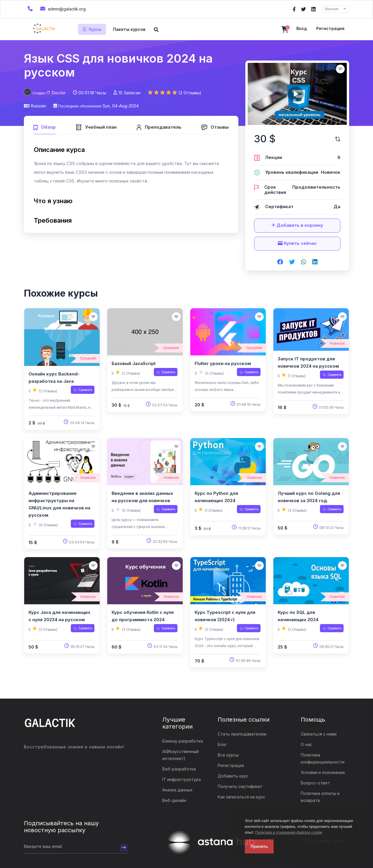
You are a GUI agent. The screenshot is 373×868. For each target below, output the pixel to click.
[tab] (45, 126)
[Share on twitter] (292, 262)
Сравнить (83, 390)
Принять (259, 846)
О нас (306, 744)
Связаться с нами (319, 734)
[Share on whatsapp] (304, 262)
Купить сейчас (297, 243)
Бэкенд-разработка (183, 741)
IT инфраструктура (182, 779)
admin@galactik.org (62, 9)
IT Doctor (56, 93)
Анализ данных (177, 790)
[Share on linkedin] (315, 262)
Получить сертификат (240, 786)
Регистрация (330, 28)
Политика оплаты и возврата (320, 797)
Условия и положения (323, 772)
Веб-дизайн (174, 800)
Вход (302, 28)
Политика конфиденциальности (323, 758)
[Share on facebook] (280, 262)
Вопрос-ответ (315, 783)
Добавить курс (233, 776)
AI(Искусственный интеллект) (181, 755)
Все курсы (228, 755)
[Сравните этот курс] (338, 139)
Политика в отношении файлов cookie (288, 832)
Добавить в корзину (297, 225)
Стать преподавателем (242, 734)
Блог (222, 744)
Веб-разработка (179, 769)
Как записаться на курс (241, 797)
